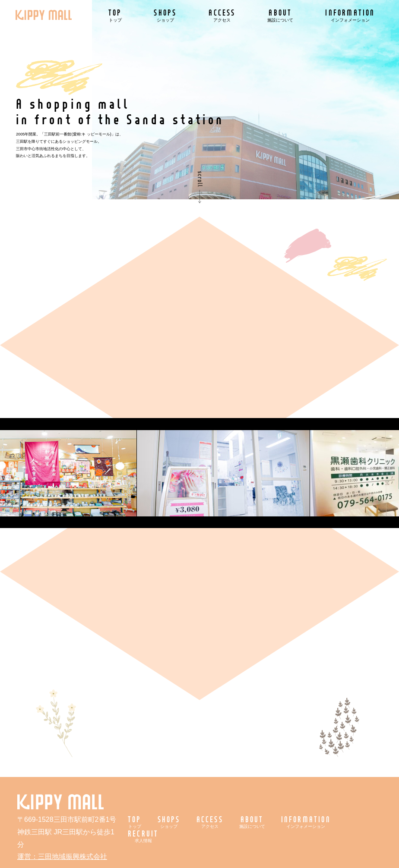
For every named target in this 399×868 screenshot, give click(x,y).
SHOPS (165, 15)
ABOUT (280, 15)
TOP (115, 15)
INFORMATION (350, 15)
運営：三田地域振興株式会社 (62, 857)
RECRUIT (143, 836)
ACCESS (222, 15)
